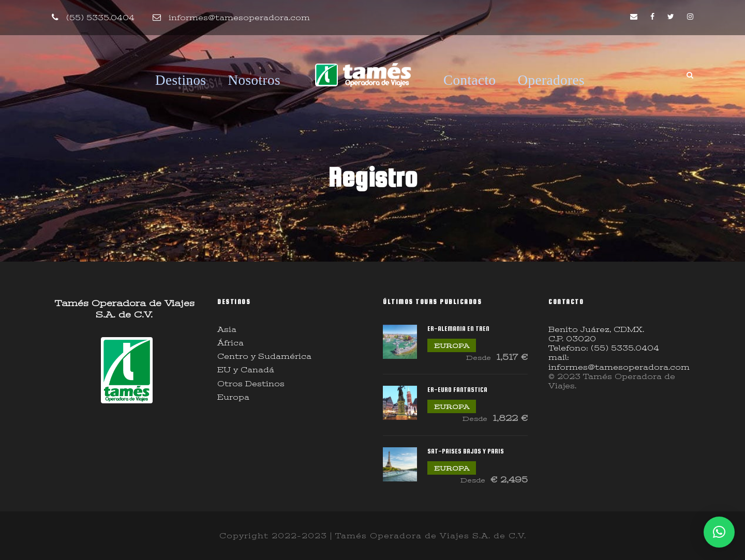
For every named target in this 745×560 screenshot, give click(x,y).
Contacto (470, 80)
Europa (233, 397)
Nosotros (255, 80)
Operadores (551, 80)
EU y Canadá (246, 370)
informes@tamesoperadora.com (239, 18)
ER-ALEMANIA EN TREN (458, 329)
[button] (719, 532)
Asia (227, 329)
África (230, 343)
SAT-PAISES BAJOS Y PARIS (466, 451)
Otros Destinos (251, 384)
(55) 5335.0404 (100, 18)
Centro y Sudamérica (264, 356)
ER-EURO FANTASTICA (457, 390)
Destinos (181, 80)
